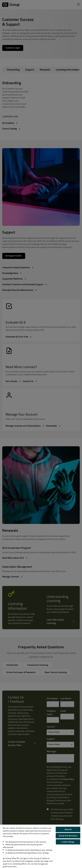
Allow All (68, 829)
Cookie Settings (68, 842)
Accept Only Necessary (68, 836)
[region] (41, 846)
